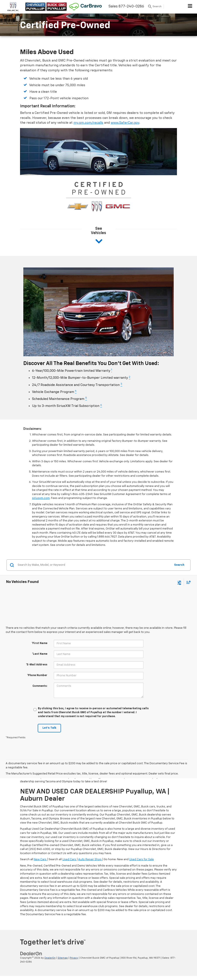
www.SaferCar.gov (125, 123)
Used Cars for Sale (142, 859)
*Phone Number (37, 675)
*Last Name (40, 654)
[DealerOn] (31, 953)
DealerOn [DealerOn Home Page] (50, 958)
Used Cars (70, 859)
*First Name (39, 643)
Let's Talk (49, 728)
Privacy (74, 958)
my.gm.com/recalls (88, 123)
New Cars (40, 859)
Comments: (40, 686)
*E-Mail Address (37, 665)
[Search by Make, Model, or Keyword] (94, 565)
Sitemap (63, 958)
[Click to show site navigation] (190, 7)
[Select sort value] (187, 582)
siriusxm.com (41, 498)
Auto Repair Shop (90, 859)
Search (179, 565)
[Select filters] (179, 582)
